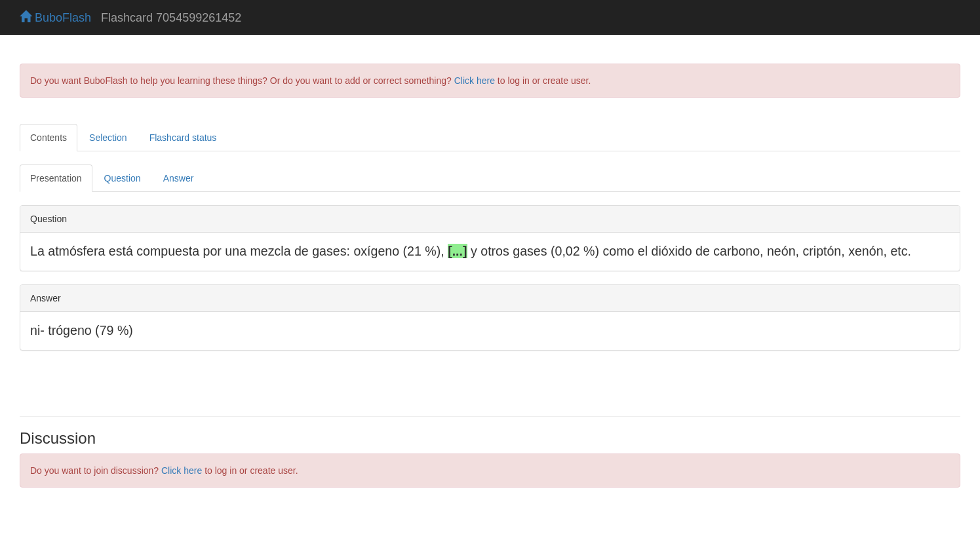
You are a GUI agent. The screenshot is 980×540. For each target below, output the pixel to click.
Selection (108, 138)
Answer (179, 178)
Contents (49, 138)
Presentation (56, 178)
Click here (475, 81)
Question (123, 178)
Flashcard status (183, 138)
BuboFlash (55, 18)
